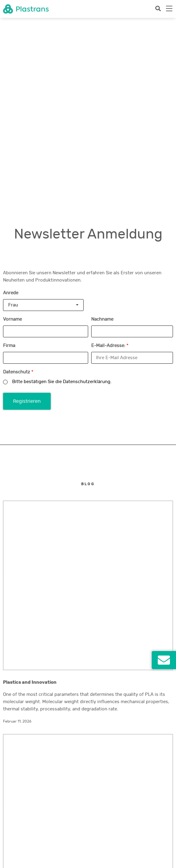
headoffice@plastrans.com (26, 623)
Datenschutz (18, 197)
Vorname (12, 144)
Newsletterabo (16, 835)
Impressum (13, 843)
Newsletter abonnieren (49, 790)
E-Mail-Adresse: (110, 171)
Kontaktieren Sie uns (49, 638)
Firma (9, 171)
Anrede (11, 118)
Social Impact (15, 821)
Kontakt (10, 828)
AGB (7, 857)
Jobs (7, 813)
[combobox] (43, 130)
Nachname (102, 144)
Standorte (12, 806)
